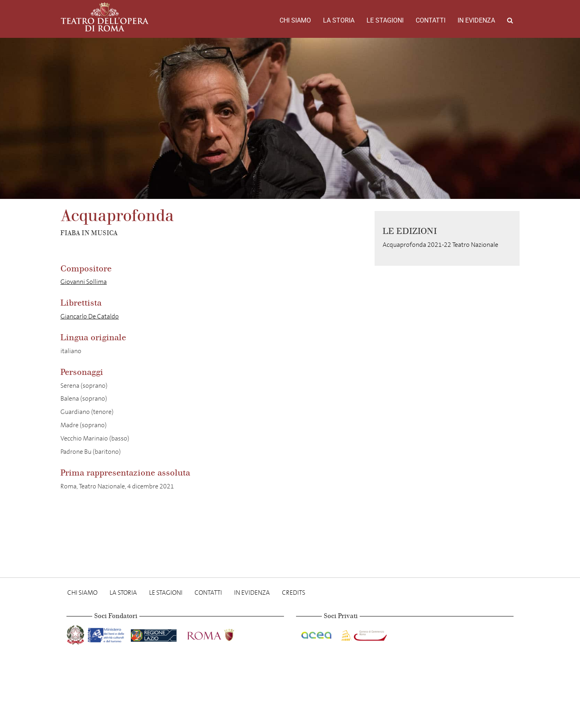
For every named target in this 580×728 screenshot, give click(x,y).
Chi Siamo (295, 20)
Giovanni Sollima (84, 282)
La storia (339, 20)
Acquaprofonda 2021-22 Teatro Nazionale (440, 245)
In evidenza (476, 20)
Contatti (431, 20)
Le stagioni (385, 20)
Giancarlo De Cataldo (90, 316)
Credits (294, 593)
